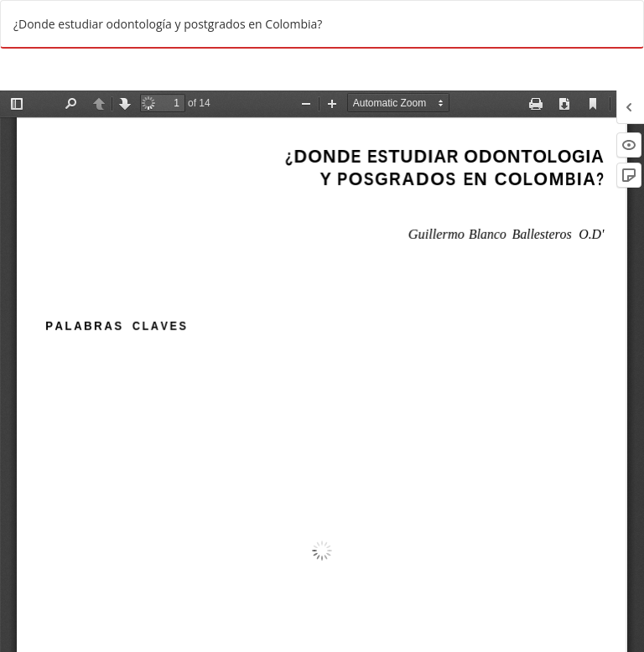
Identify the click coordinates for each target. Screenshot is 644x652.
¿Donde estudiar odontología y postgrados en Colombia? (168, 24)
